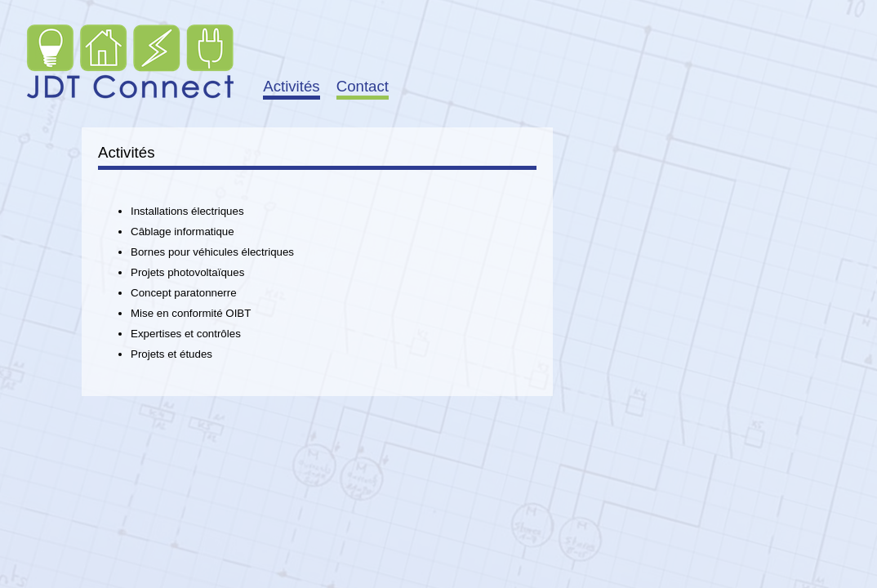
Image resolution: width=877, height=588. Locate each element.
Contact (363, 86)
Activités (291, 86)
